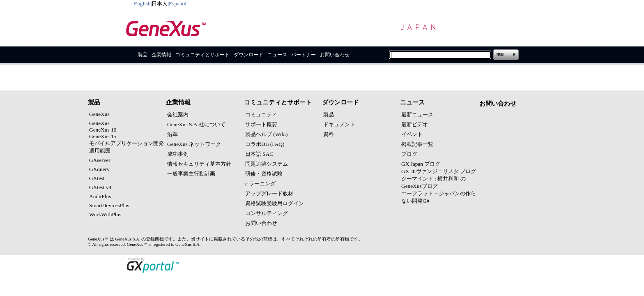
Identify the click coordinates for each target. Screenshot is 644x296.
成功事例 (178, 154)
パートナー (304, 55)
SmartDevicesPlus (109, 205)
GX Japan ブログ (421, 164)
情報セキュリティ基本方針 (199, 164)
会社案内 (178, 114)
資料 (329, 134)
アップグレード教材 (269, 193)
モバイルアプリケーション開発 (126, 143)
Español (178, 3)
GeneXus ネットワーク (194, 144)
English (142, 3)
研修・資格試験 (264, 174)
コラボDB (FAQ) (265, 144)
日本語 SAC (259, 154)
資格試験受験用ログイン (275, 203)
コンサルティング (267, 213)
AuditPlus (100, 196)
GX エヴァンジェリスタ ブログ (439, 171)
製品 (143, 55)
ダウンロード (248, 55)
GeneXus (99, 114)
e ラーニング (260, 184)
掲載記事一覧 (417, 144)
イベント (412, 134)
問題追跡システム (267, 164)
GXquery (99, 169)
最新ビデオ (415, 124)
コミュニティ (261, 114)
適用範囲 (100, 151)
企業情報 (161, 55)
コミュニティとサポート (202, 55)
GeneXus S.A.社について (196, 124)
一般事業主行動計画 (191, 174)
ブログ (409, 154)
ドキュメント (339, 124)
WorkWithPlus (105, 214)
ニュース (277, 55)
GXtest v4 (100, 187)
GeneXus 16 (103, 130)
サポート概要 (261, 124)
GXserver (100, 160)
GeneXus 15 (103, 136)
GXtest (97, 178)
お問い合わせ (335, 55)
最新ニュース (417, 114)
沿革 (172, 134)
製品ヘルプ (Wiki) (266, 134)
